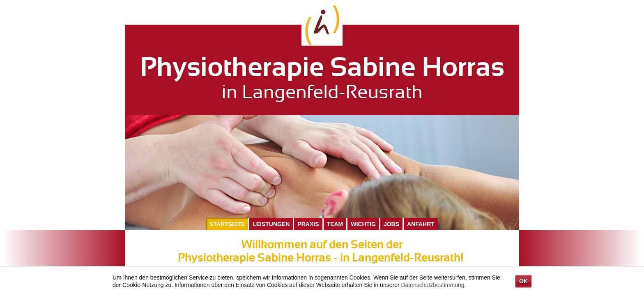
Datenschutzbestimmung (432, 285)
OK (523, 281)
